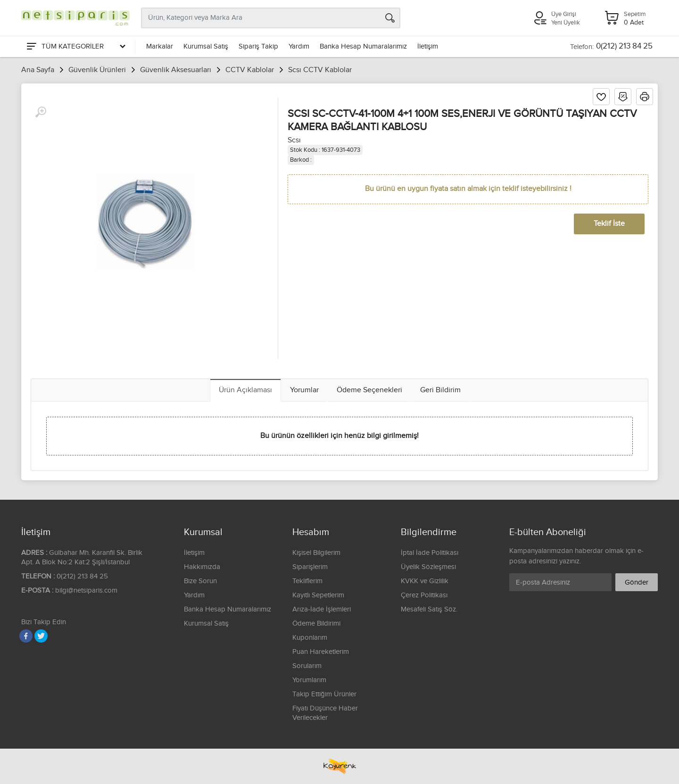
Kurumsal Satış (206, 46)
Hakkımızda (202, 567)
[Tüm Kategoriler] (75, 47)
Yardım (299, 46)
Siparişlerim (310, 567)
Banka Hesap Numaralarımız (363, 46)
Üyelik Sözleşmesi (428, 567)
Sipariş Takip (258, 46)
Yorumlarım (309, 680)
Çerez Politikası (424, 595)
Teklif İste (609, 224)
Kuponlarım (310, 638)
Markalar (160, 46)
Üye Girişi (564, 14)
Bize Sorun (200, 581)
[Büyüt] (41, 112)
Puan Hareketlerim (321, 652)
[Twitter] (41, 636)
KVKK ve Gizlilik (425, 581)
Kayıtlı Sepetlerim (318, 595)
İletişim (428, 46)
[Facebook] (26, 636)
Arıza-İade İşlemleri (322, 609)
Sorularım (307, 666)
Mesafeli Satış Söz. (429, 609)
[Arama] (390, 18)
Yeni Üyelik (566, 23)
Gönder (637, 582)
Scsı (294, 140)
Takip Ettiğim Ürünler (324, 694)
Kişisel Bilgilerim (316, 553)
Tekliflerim (307, 581)
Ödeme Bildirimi (316, 623)
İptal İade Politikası (430, 553)
